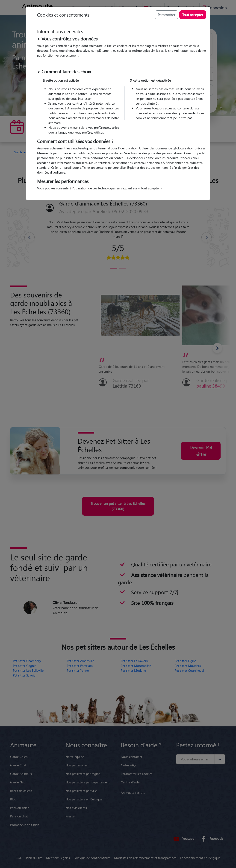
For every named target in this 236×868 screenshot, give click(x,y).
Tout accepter (193, 15)
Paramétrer (167, 15)
